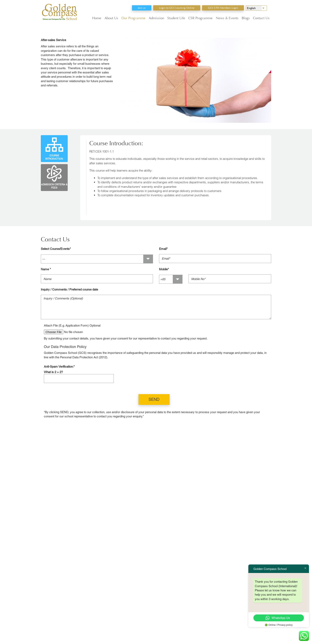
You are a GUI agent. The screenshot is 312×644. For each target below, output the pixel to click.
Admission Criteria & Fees (54, 177)
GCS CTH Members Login (223, 8)
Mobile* (164, 269)
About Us (111, 18)
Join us (142, 8)
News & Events (227, 18)
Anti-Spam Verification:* (59, 367)
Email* (163, 249)
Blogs (246, 18)
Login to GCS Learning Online (177, 8)
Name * (46, 269)
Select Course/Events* (56, 249)
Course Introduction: (54, 148)
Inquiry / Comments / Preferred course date (69, 289)
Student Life (176, 18)
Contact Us (261, 18)
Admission (156, 18)
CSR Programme (200, 18)
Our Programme (133, 18)
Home (97, 18)
